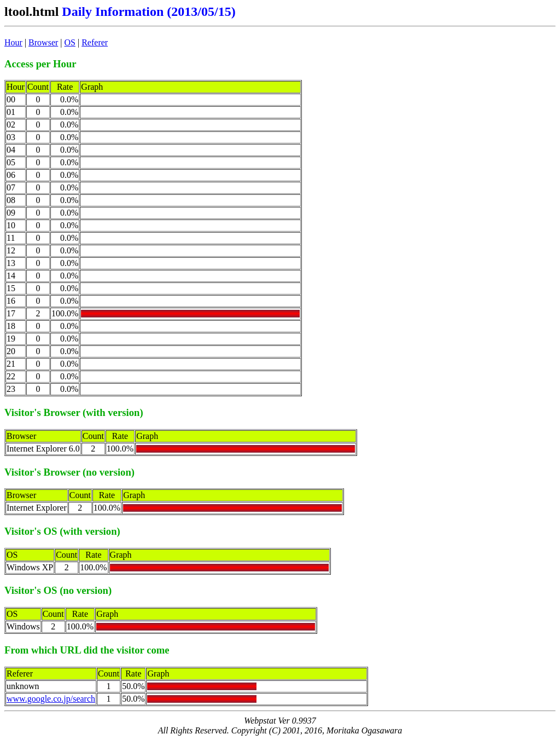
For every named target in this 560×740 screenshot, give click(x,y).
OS (70, 42)
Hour (13, 42)
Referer (95, 42)
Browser (43, 42)
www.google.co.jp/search (51, 699)
